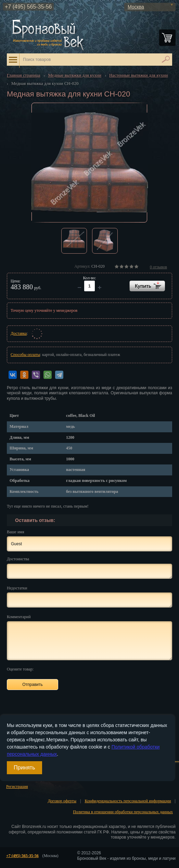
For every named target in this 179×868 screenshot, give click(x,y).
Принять (24, 768)
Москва (136, 7)
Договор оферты (62, 801)
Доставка (19, 333)
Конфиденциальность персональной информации (128, 801)
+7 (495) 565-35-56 (28, 7)
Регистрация (17, 787)
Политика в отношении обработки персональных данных (123, 812)
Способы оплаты (25, 355)
